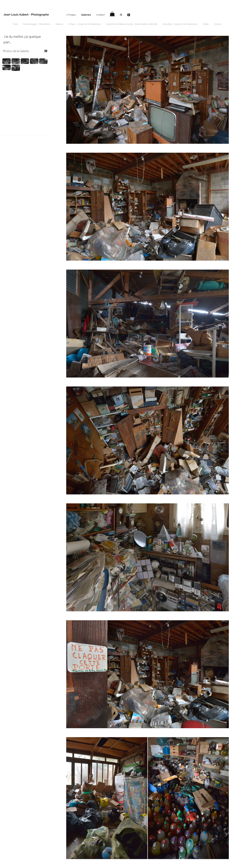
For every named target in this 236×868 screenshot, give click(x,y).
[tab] (25, 51)
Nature (59, 24)
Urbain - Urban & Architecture (84, 24)
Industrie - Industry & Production (180, 24)
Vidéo (206, 24)
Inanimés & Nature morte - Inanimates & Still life (132, 24)
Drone (218, 24)
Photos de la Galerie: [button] (16, 51)
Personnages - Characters (37, 24)
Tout (15, 24)
